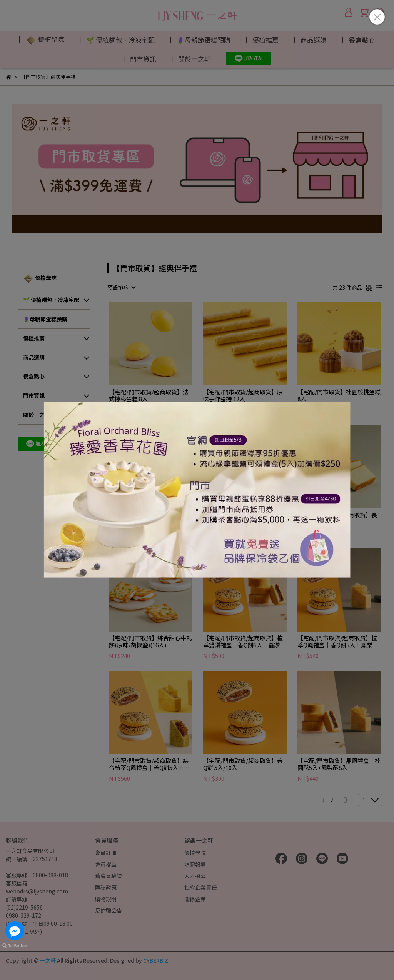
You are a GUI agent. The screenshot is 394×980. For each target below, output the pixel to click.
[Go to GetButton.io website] (15, 945)
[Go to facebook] (15, 931)
